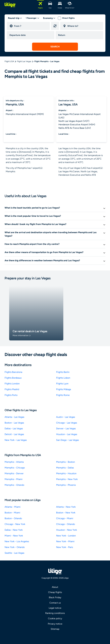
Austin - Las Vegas (66, 417)
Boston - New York (66, 513)
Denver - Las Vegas (66, 428)
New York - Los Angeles (17, 541)
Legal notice (55, 608)
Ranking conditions (55, 613)
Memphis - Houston (66, 473)
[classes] (49, 18)
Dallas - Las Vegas (14, 428)
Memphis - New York (67, 479)
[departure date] (31, 35)
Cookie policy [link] (55, 618)
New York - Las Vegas (16, 440)
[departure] (31, 26)
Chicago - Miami (65, 518)
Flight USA (9, 61)
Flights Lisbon (63, 378)
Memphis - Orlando (14, 485)
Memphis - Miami (14, 479)
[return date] (80, 35)
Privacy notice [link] (55, 624)
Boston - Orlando (13, 518)
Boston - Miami (12, 513)
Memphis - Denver (14, 473)
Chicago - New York (15, 524)
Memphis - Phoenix (66, 485)
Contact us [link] (55, 603)
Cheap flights (55, 592)
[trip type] (15, 18)
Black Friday (55, 597)
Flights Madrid (12, 389)
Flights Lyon (62, 384)
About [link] (55, 587)
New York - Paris (65, 547)
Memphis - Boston (66, 462)
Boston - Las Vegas (14, 423)
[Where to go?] (70, 5)
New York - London (66, 536)
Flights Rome (63, 395)
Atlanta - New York (66, 507)
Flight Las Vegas (24, 61)
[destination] (84, 26)
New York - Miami (65, 541)
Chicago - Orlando (66, 524)
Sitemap (55, 629)
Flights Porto (11, 395)
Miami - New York (14, 536)
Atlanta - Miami (13, 507)
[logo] (10, 5)
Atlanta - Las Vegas (14, 417)
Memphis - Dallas (65, 468)
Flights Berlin (63, 372)
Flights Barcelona (13, 372)
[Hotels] (60, 5)
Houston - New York (67, 530)
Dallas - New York (14, 530)
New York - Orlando (15, 547)
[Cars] (50, 5)
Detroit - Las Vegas (14, 434)
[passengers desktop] (33, 18)
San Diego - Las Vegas (67, 440)
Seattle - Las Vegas (14, 553)
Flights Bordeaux (13, 378)
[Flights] (40, 5)
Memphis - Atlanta (14, 462)
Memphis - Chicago (15, 468)
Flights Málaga (64, 389)
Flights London (12, 384)
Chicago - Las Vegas (67, 423)
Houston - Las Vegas (67, 434)
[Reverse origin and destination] (55, 26)
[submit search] (55, 47)
